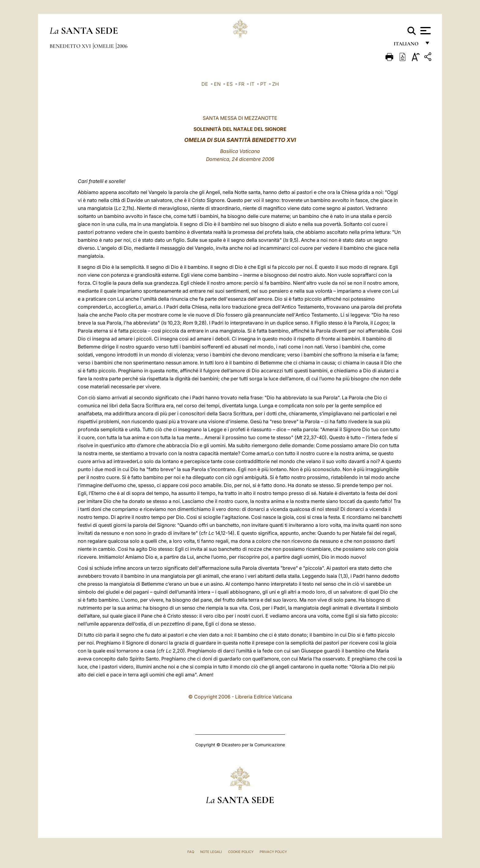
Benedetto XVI (71, 46)
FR (241, 84)
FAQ (191, 852)
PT (263, 84)
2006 (122, 46)
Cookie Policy (241, 852)
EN (217, 84)
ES (230, 84)
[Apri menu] (425, 31)
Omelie (105, 46)
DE (205, 84)
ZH (276, 84)
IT (252, 84)
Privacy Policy (273, 852)
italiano (407, 45)
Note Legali (211, 852)
